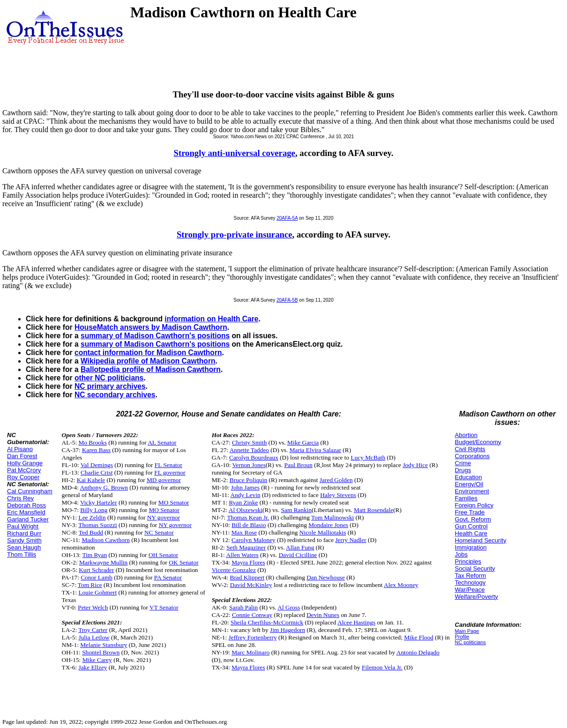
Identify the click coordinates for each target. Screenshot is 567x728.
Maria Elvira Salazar (315, 450)
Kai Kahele (91, 480)
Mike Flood (419, 637)
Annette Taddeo (249, 450)
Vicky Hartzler (99, 502)
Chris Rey (20, 498)
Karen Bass (96, 450)
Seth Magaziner (246, 547)
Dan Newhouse (326, 577)
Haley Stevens (338, 495)
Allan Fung (300, 547)
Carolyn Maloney (254, 540)
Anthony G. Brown (104, 487)
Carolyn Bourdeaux (254, 457)
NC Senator (159, 532)
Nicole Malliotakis (323, 532)
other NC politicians (109, 378)
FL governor (170, 472)
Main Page (467, 631)
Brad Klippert (247, 577)
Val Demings (97, 465)
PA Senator (168, 577)
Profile (462, 637)
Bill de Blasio (249, 525)
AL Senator (162, 442)
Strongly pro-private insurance (235, 234)
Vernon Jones (249, 465)
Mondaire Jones (328, 525)
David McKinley (251, 585)
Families (466, 498)
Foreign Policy (474, 505)
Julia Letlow (94, 637)
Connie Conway (252, 615)
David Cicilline (298, 555)
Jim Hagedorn (287, 630)
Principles (468, 561)
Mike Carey (97, 660)
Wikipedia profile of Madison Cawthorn (148, 361)
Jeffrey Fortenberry (253, 637)
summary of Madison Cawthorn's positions (155, 336)
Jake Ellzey (93, 667)
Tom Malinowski (332, 517)
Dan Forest (22, 456)
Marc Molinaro (250, 652)
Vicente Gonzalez (234, 570)
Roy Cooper (23, 477)
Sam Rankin (297, 510)
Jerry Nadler (351, 540)
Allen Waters (242, 555)
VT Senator (164, 607)
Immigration (471, 547)
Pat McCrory (24, 470)
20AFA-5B (287, 300)
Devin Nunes (323, 615)
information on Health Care (211, 319)
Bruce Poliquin (248, 480)
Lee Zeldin (92, 517)
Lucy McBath (368, 457)
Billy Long (94, 510)
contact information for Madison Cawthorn (148, 353)
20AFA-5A (287, 218)
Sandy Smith (24, 540)
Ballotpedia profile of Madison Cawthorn (151, 369)
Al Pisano (20, 449)
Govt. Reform (473, 519)
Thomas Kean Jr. (248, 517)
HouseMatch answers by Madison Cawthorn (151, 327)
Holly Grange (25, 463)
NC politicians (470, 642)
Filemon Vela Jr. (382, 667)
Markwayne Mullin (103, 562)
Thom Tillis (22, 554)
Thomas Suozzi (98, 525)
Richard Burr (24, 533)
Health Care (471, 533)
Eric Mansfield (26, 512)
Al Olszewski (246, 510)
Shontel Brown (101, 652)
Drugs (463, 470)
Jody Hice (415, 465)
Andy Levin (246, 495)
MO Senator (174, 502)
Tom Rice (90, 585)
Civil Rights (470, 449)
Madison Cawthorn (106, 540)
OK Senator (183, 562)
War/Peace (470, 590)
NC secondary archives (115, 395)
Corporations (472, 456)
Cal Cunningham (30, 491)
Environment (472, 491)
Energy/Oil (469, 484)
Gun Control (471, 526)
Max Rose (244, 532)
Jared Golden (336, 480)
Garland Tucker (28, 519)
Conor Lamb (97, 577)
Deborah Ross (26, 505)
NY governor (164, 517)
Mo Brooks (92, 442)
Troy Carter (93, 630)
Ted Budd (91, 532)
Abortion (466, 435)
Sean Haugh (24, 547)
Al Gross (289, 607)
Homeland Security (481, 540)
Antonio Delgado (418, 652)
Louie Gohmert (97, 592)
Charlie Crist (97, 472)
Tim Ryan (94, 555)
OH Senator (163, 555)
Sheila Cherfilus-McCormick (267, 622)
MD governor (164, 480)
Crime (463, 463)
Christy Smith (249, 442)
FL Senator (168, 465)
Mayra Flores (248, 562)
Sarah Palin (243, 607)
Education (469, 477)
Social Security (475, 568)
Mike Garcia (303, 442)
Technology (470, 583)
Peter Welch (93, 607)
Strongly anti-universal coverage (235, 153)
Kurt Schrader (96, 570)
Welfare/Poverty (477, 597)
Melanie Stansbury (104, 645)
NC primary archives (110, 386)
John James (245, 487)
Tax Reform (470, 576)
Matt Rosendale (373, 510)
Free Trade (470, 512)
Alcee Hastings (356, 622)
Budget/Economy (478, 442)
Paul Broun (298, 465)
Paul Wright (23, 526)
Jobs (461, 554)
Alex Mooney (401, 585)
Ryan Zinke (243, 502)
